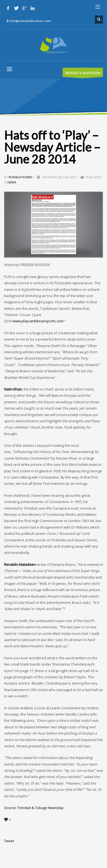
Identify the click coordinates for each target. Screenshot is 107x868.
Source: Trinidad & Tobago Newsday (34, 808)
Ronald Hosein (21, 177)
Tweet (9, 841)
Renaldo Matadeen (20, 564)
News (12, 182)
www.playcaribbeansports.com (38, 321)
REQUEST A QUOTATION (83, 74)
